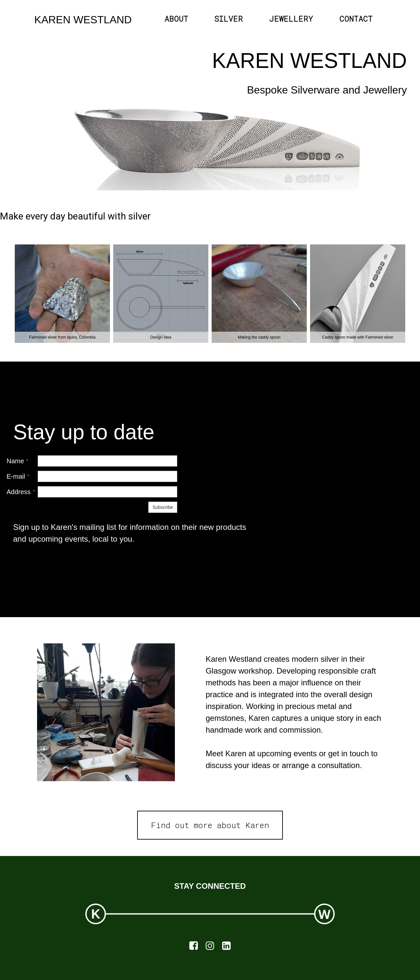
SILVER (229, 19)
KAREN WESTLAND (83, 20)
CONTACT (356, 19)
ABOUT (176, 19)
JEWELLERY (291, 19)
